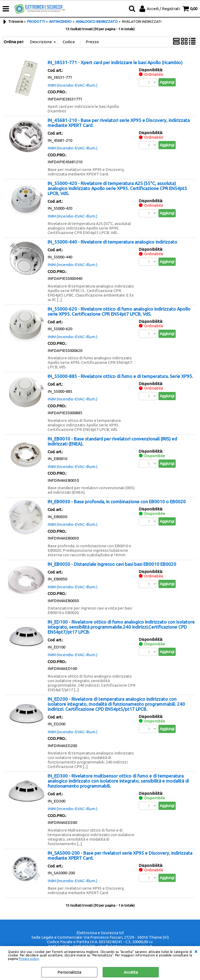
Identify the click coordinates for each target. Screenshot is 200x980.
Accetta (131, 972)
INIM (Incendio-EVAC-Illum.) (72, 85)
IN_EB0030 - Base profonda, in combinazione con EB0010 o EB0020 (117, 502)
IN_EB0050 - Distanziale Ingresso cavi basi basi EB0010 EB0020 (112, 564)
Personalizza (69, 972)
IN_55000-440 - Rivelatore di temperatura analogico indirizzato (112, 242)
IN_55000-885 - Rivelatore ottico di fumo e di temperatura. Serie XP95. (120, 376)
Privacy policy (29, 959)
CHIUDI (196, 951)
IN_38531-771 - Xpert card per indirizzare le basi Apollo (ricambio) (115, 62)
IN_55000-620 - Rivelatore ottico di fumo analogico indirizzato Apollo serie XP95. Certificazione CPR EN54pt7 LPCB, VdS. (119, 311)
